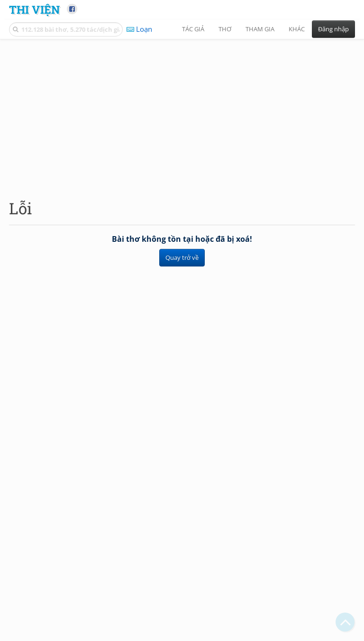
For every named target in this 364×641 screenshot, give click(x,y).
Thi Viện (34, 9)
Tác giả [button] (193, 29)
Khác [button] (297, 29)
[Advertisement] (182, 111)
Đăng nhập (333, 29)
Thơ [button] (225, 29)
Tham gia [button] (260, 29)
